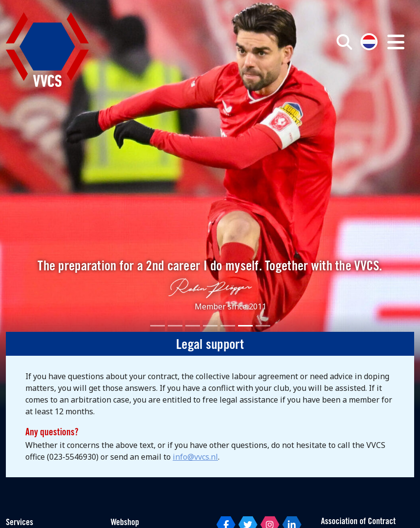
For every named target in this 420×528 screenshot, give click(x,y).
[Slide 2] (175, 326)
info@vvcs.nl (195, 457)
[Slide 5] (228, 326)
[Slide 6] (245, 326)
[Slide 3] (193, 326)
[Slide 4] (210, 326)
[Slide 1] (158, 326)
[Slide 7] (263, 326)
